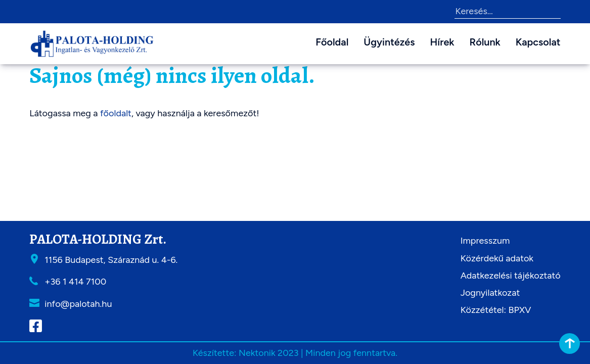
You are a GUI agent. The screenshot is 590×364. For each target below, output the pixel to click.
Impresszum (485, 241)
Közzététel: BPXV (496, 310)
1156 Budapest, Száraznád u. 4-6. (111, 260)
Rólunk (485, 42)
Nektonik (257, 353)
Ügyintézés (389, 42)
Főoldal (332, 42)
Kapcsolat (538, 42)
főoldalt (116, 113)
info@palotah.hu (78, 304)
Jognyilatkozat (490, 293)
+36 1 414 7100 (75, 282)
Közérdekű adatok (497, 258)
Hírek (442, 42)
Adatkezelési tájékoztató (511, 276)
